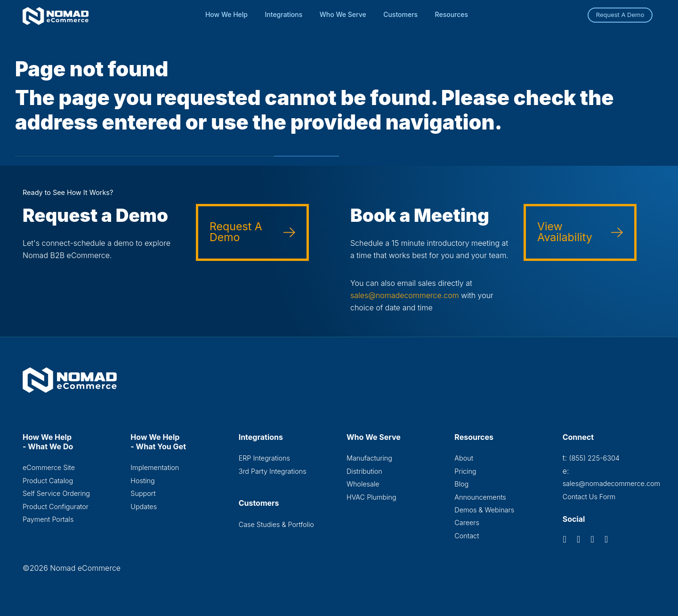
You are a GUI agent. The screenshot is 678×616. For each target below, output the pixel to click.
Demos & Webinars (484, 510)
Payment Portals (48, 519)
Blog (461, 484)
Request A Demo (620, 15)
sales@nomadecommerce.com (405, 295)
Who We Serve (343, 14)
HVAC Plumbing (371, 497)
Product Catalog (48, 481)
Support (143, 493)
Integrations (284, 14)
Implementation (155, 467)
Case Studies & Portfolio (276, 524)
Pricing (465, 471)
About (464, 458)
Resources (452, 14)
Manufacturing (369, 458)
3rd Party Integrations (273, 471)
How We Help (226, 14)
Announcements (480, 497)
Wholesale (363, 484)
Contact (467, 536)
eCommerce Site (49, 467)
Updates (144, 507)
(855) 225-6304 (594, 458)
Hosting (142, 481)
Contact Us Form (589, 497)
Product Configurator (56, 507)
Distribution (364, 471)
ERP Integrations (264, 458)
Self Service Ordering (56, 493)
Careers (467, 523)
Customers (400, 14)
